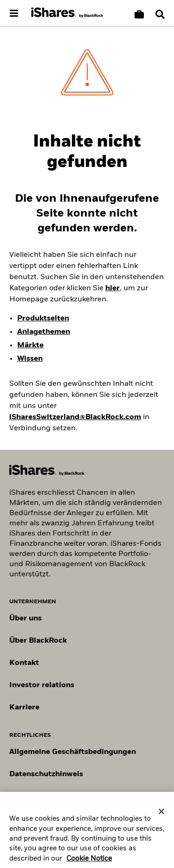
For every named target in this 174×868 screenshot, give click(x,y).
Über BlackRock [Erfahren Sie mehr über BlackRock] (38, 641)
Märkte (30, 345)
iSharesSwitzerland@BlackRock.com (75, 417)
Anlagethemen (44, 332)
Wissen (30, 359)
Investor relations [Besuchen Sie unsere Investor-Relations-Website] (42, 685)
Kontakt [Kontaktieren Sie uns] (24, 663)
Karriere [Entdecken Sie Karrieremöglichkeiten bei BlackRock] (24, 708)
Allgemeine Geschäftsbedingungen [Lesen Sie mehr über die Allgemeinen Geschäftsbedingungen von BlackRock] (73, 752)
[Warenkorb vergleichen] (139, 14)
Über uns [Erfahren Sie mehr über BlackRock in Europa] (26, 619)
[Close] (161, 817)
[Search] (160, 14)
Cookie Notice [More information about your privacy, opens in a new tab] (89, 863)
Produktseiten (43, 319)
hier (113, 288)
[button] (160, 14)
